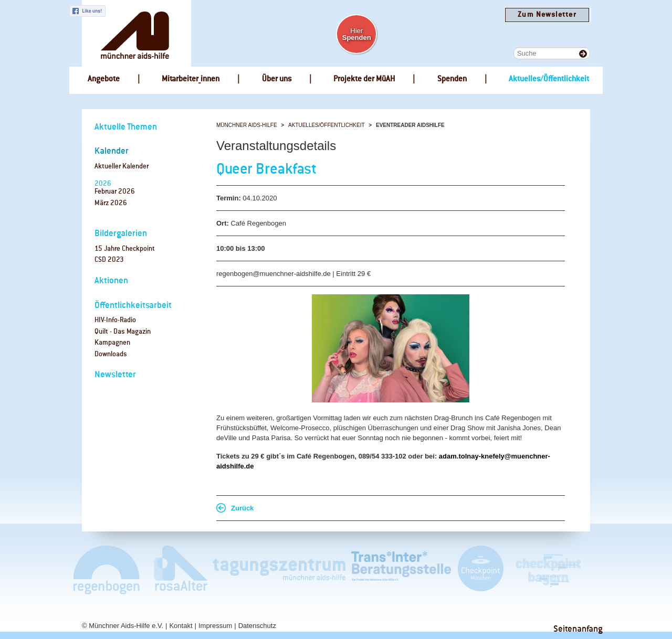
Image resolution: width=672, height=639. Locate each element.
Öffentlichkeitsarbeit (133, 306)
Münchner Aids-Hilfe (247, 125)
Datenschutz (257, 626)
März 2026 (111, 203)
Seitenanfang (578, 629)
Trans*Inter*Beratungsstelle (401, 569)
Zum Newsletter (547, 15)
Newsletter (115, 375)
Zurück (242, 508)
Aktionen (111, 281)
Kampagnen (112, 343)
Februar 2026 (115, 192)
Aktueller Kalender (122, 167)
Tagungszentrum (279, 569)
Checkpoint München (480, 569)
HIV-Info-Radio (115, 320)
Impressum (215, 626)
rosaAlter (176, 569)
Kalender (112, 151)
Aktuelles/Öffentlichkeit (327, 125)
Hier (357, 34)
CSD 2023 (109, 260)
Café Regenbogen (107, 569)
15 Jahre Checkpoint (125, 249)
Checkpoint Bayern (548, 569)
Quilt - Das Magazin (123, 332)
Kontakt (181, 626)
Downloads (111, 354)
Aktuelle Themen (126, 127)
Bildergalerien (121, 234)
